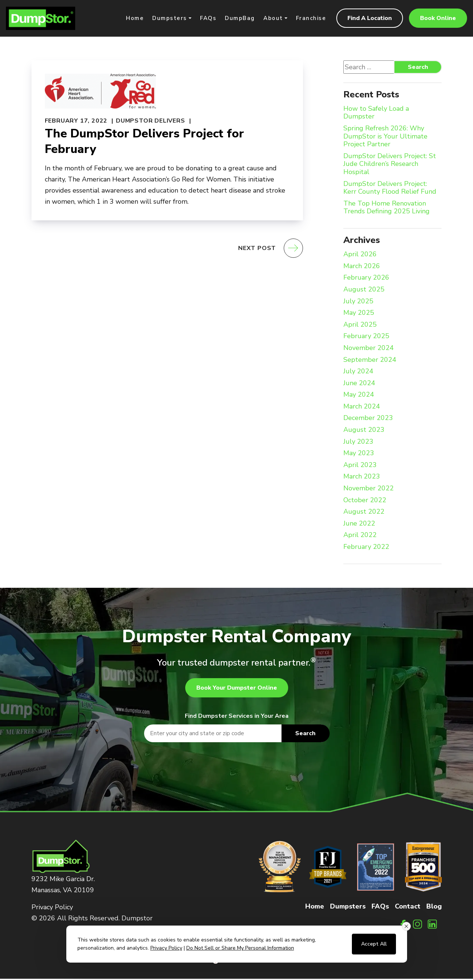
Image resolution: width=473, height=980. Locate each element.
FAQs (208, 19)
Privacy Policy (52, 908)
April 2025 (360, 326)
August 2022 (364, 513)
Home (135, 19)
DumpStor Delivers (151, 121)
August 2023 (364, 431)
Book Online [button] (438, 19)
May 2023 (359, 454)
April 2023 (360, 466)
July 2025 (358, 302)
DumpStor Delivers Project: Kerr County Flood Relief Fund (390, 189)
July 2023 (358, 443)
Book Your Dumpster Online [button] (237, 689)
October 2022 (365, 501)
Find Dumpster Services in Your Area (237, 717)
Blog (434, 907)
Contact (408, 907)
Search (418, 68)
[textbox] (237, 734)
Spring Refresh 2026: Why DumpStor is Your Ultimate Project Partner (385, 137)
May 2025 (359, 314)
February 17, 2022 (76, 121)
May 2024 (359, 396)
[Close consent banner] (406, 926)
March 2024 (362, 407)
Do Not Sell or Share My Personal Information (240, 948)
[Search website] (382, 68)
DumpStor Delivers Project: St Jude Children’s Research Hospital (390, 165)
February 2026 (366, 279)
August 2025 (364, 290)
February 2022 (366, 548)
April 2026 (360, 256)
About (273, 19)
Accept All (374, 944)
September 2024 (370, 361)
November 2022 (369, 489)
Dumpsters (170, 19)
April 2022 (360, 536)
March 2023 (362, 478)
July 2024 (358, 372)
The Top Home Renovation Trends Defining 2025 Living (387, 208)
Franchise (311, 19)
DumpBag (240, 19)
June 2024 (359, 384)
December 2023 (368, 419)
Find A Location (370, 19)
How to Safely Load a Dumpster (376, 114)
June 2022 (359, 524)
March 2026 (362, 267)
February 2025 (366, 337)
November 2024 (369, 349)
